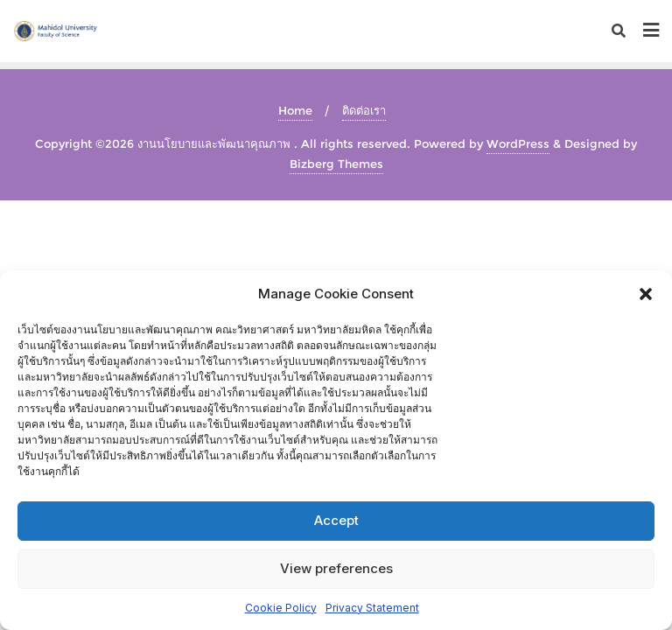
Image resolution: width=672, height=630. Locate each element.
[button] (646, 294)
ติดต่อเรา (364, 110)
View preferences (336, 568)
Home (295, 110)
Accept (336, 520)
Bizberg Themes (336, 164)
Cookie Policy (281, 608)
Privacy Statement (372, 608)
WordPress (518, 143)
